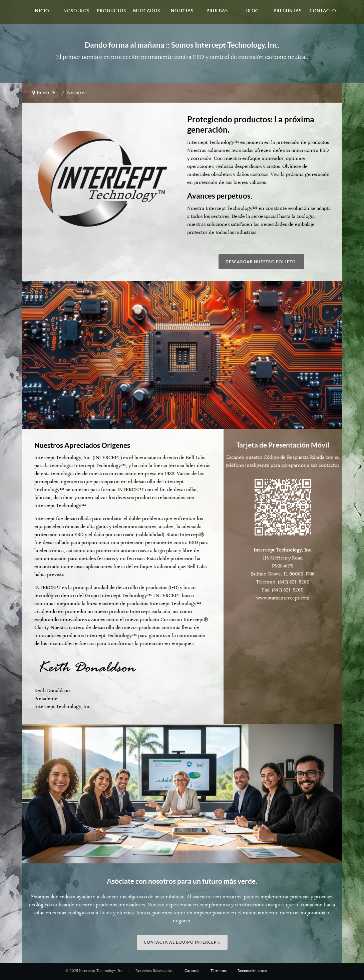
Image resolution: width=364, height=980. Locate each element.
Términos (219, 971)
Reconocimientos (252, 971)
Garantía (192, 971)
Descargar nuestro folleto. (261, 262)
